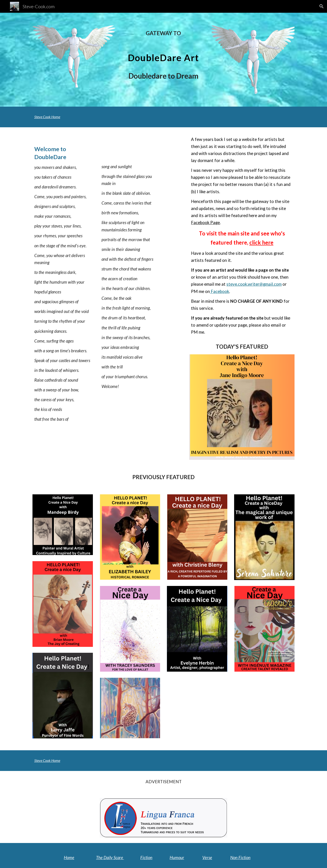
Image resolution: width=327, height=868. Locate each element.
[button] (322, 6)
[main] (163, 33)
